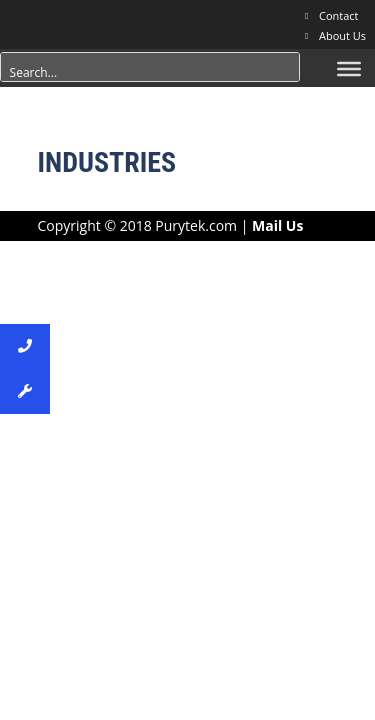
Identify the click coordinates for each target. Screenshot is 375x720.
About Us (342, 35)
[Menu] (349, 69)
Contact (339, 15)
